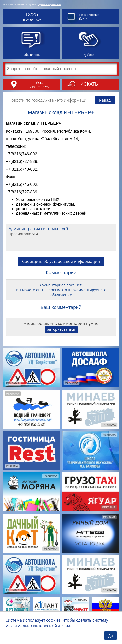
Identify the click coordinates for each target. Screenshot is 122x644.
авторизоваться (61, 329)
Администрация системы (50, 4)
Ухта (39, 82)
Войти (83, 19)
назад (105, 100)
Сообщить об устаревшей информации (61, 261)
